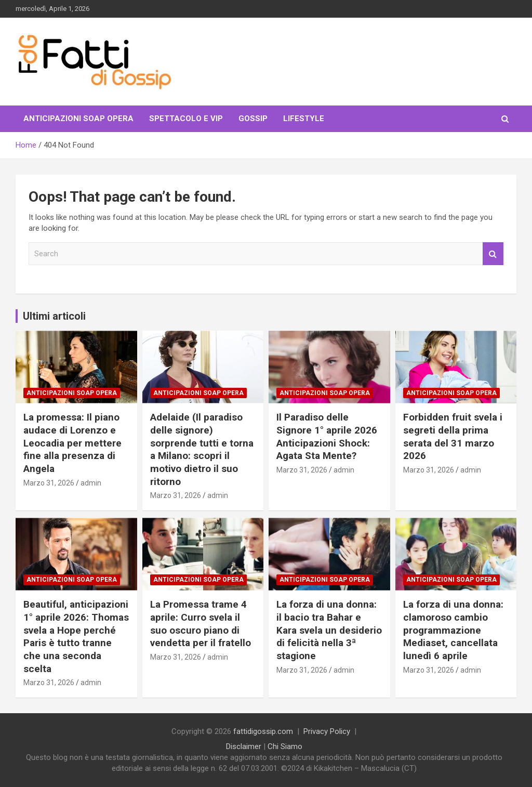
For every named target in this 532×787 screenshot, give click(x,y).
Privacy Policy (327, 731)
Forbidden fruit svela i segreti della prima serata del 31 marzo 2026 (453, 436)
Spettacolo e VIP (186, 119)
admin (91, 483)
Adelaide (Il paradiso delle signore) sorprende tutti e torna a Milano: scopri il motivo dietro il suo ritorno (202, 449)
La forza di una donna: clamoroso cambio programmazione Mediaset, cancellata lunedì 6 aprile (453, 630)
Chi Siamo (285, 746)
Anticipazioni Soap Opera (78, 119)
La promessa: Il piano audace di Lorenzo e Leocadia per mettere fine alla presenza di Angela (72, 443)
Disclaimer (244, 746)
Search (493, 254)
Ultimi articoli (54, 316)
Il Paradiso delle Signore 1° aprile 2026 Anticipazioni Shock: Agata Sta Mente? (327, 436)
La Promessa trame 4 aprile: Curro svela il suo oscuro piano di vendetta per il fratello (201, 624)
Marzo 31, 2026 (49, 483)
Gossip (253, 119)
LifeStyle (304, 119)
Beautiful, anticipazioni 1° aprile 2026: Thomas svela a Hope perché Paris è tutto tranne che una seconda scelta (76, 636)
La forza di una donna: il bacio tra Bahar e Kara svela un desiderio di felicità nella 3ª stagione (329, 630)
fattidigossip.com (263, 731)
